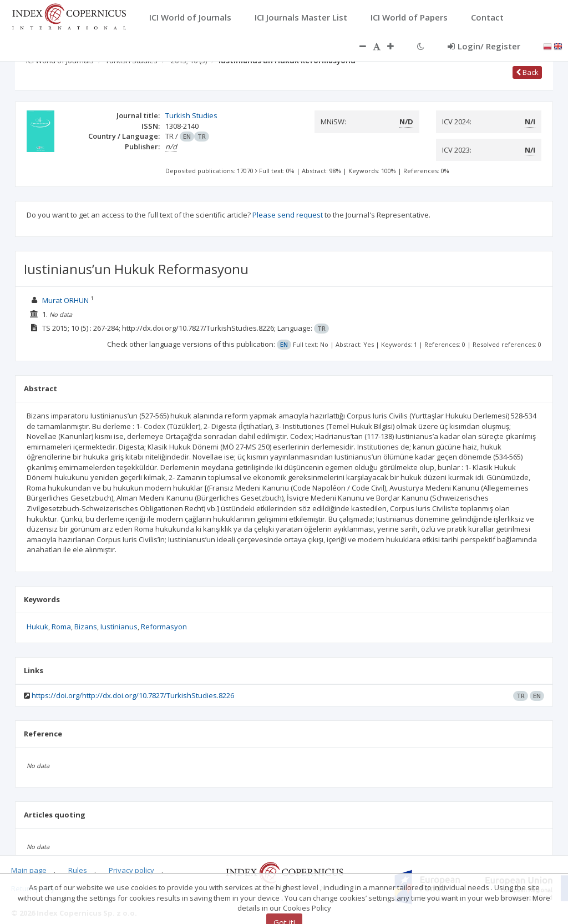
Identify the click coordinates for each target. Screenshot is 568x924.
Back (527, 72)
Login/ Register (484, 46)
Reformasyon (164, 627)
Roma (61, 627)
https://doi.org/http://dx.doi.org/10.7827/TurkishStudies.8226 (133, 695)
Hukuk (37, 627)
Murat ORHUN (65, 300)
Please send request (288, 215)
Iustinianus (119, 627)
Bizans (86, 627)
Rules (78, 870)
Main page (29, 870)
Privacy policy (131, 870)
